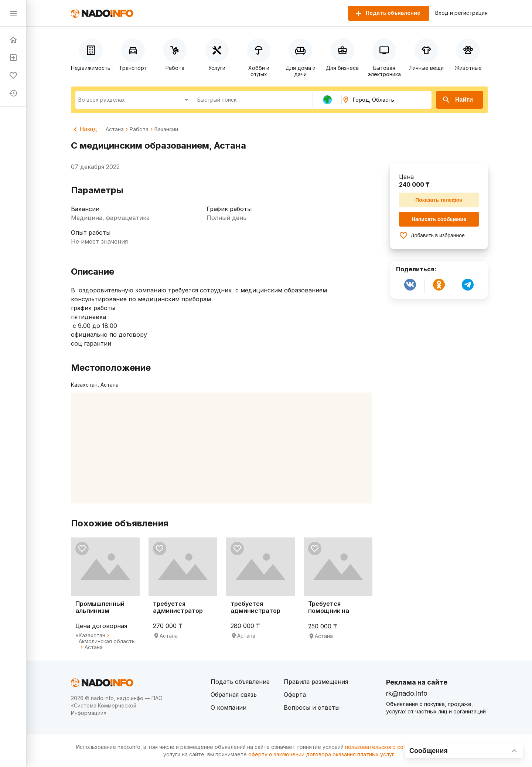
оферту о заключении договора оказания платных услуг (321, 754)
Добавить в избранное (432, 235)
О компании (229, 707)
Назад (84, 129)
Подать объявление (240, 682)
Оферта (295, 695)
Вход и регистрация (461, 13)
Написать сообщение (439, 219)
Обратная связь (234, 695)
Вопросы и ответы (312, 707)
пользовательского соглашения (386, 747)
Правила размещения (316, 682)
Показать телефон (439, 200)
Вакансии (166, 129)
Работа (139, 129)
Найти (457, 100)
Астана (115, 129)
